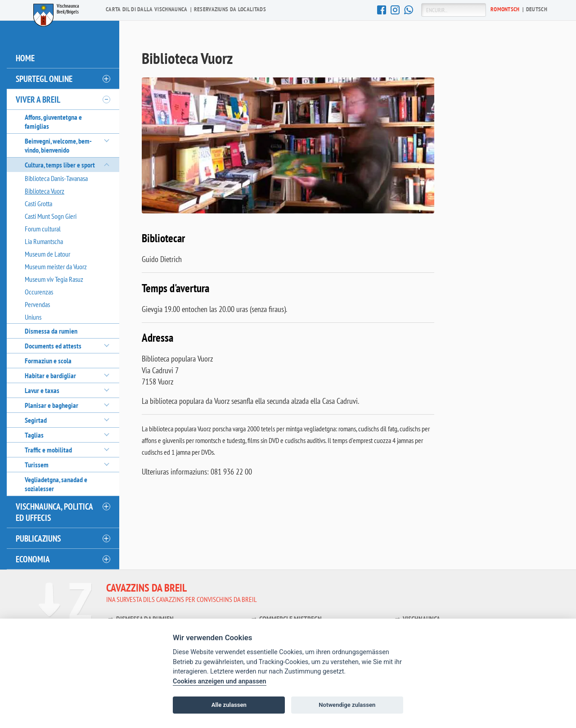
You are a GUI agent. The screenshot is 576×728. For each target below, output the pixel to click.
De (537, 9)
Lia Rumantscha (44, 241)
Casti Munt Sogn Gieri (51, 216)
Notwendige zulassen (347, 705)
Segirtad (36, 420)
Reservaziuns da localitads (230, 9)
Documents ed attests (53, 346)
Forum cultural (43, 229)
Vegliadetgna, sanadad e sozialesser (56, 484)
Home (25, 58)
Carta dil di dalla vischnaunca (147, 9)
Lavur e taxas (42, 390)
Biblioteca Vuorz (45, 191)
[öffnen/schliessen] (106, 79)
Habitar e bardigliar (50, 375)
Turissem (37, 465)
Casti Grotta (38, 203)
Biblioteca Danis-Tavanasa (56, 178)
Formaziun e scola (48, 361)
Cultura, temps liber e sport (60, 165)
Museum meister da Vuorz (56, 267)
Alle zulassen (229, 705)
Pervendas (37, 304)
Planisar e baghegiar (52, 405)
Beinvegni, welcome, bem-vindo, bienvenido (58, 145)
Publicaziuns (38, 538)
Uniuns (33, 317)
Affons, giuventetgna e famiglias (53, 122)
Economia (33, 559)
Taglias (34, 435)
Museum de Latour (47, 254)
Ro (505, 9)
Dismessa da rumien (51, 331)
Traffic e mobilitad (48, 450)
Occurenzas (39, 292)
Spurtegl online (44, 79)
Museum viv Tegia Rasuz (54, 279)
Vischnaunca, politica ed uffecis (54, 512)
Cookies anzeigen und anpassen (220, 681)
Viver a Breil (38, 99)
